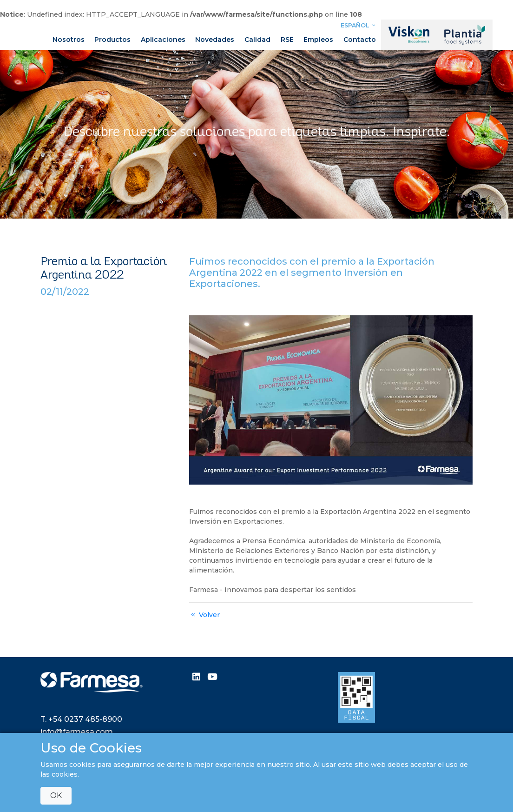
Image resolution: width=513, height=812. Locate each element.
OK (56, 795)
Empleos (318, 40)
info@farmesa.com (77, 732)
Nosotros (69, 40)
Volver (205, 615)
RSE (287, 40)
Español (359, 25)
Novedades (215, 40)
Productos (112, 40)
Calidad (257, 40)
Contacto (360, 40)
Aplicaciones (163, 40)
